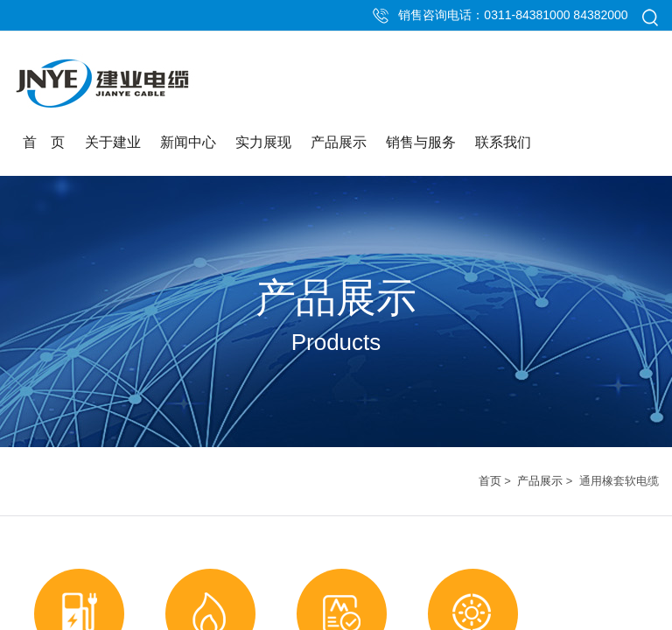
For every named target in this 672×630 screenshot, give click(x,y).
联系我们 (503, 142)
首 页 (44, 142)
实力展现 (263, 142)
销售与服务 (421, 142)
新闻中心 (188, 142)
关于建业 (113, 142)
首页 (490, 481)
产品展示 (339, 142)
